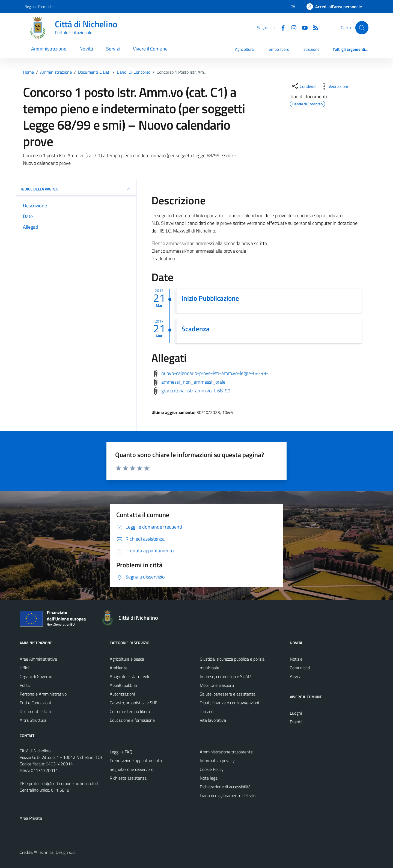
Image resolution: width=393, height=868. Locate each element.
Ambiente (119, 668)
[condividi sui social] (304, 86)
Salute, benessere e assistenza (228, 694)
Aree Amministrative (38, 659)
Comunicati (300, 668)
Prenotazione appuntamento (136, 760)
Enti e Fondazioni (35, 703)
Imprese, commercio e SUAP (225, 676)
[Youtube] (303, 27)
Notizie (296, 659)
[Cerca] (362, 28)
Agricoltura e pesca (127, 659)
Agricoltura (244, 49)
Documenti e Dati (35, 711)
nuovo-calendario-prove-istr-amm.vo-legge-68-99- (215, 373)
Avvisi (295, 676)
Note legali (210, 778)
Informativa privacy (217, 760)
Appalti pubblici (123, 685)
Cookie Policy (212, 769)
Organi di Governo (36, 676)
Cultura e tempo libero (130, 711)
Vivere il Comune (150, 49)
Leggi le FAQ (121, 752)
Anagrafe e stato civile (130, 676)
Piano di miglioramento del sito (228, 795)
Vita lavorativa (213, 720)
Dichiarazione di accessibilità (225, 787)
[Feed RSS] (314, 27)
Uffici (24, 668)
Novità (86, 49)
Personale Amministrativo (43, 694)
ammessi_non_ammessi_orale (193, 382)
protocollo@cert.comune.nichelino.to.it (64, 783)
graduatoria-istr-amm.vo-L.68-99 (196, 391)
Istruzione (311, 49)
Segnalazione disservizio (132, 769)
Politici (26, 685)
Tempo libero (278, 49)
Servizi (113, 49)
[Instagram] (292, 27)
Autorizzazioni (122, 694)
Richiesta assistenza (128, 778)
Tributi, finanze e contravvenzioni (229, 703)
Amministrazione (49, 49)
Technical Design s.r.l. (57, 852)
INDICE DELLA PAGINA (76, 189)
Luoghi (296, 713)
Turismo (207, 711)
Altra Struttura (33, 720)
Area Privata (31, 818)
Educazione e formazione (132, 720)
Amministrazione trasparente (226, 752)
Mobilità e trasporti (217, 685)
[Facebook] (281, 27)
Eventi (296, 722)
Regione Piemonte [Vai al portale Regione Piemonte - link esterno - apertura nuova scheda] (39, 6)
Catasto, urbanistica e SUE (134, 703)
